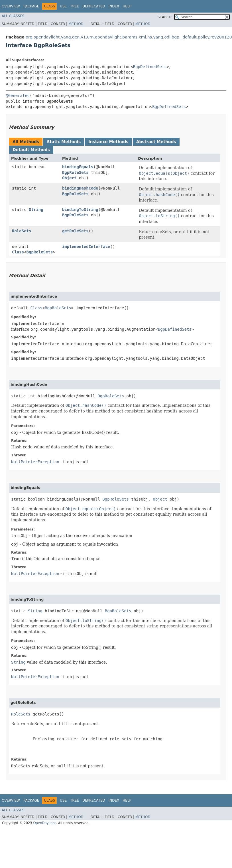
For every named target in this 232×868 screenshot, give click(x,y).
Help (127, 6)
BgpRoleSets (75, 172)
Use (63, 6)
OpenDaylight (44, 823)
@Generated (18, 95)
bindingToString (80, 210)
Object (69, 178)
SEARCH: (165, 17)
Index (114, 6)
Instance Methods (108, 142)
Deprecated (94, 6)
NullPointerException (35, 462)
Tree (75, 6)
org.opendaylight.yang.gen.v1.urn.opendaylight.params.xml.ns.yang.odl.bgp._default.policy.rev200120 (129, 37)
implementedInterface (86, 247)
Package (31, 6)
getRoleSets (75, 231)
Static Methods (64, 142)
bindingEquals (78, 167)
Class (18, 252)
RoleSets (22, 231)
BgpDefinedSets (150, 67)
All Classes (13, 16)
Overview (11, 6)
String (36, 210)
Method (76, 24)
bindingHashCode (80, 188)
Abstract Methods (156, 142)
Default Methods (31, 150)
